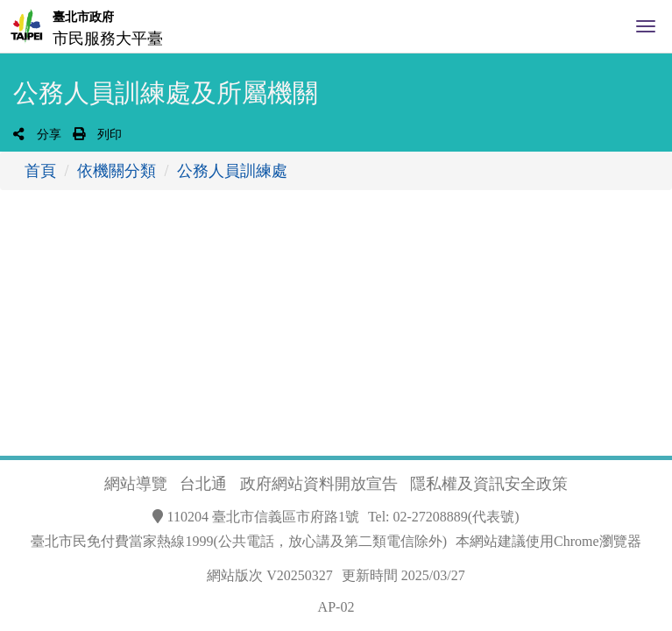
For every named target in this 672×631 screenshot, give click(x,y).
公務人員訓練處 (232, 171)
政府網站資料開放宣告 (319, 484)
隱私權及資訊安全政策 (489, 484)
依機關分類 (117, 171)
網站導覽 (136, 484)
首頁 (40, 171)
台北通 (203, 484)
